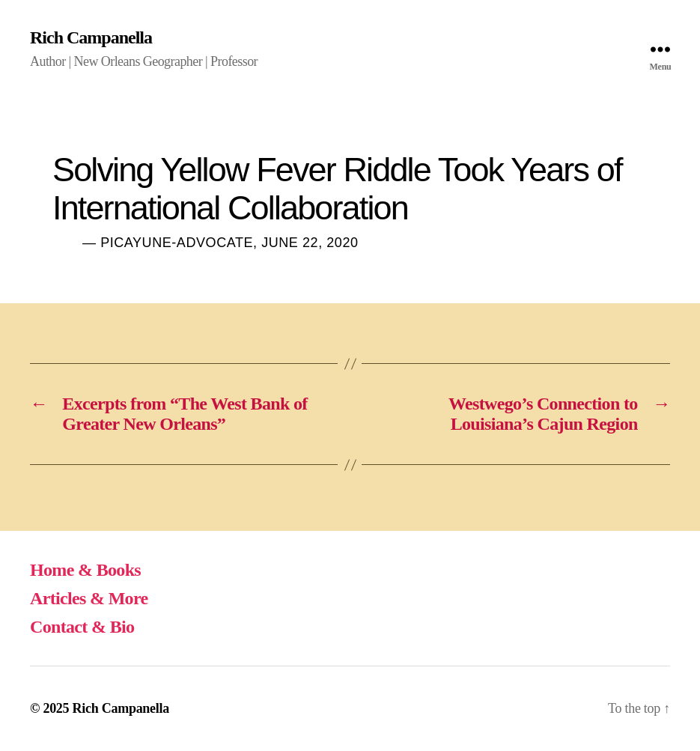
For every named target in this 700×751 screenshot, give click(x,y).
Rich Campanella (91, 37)
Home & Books (85, 570)
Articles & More (89, 598)
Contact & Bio (82, 627)
